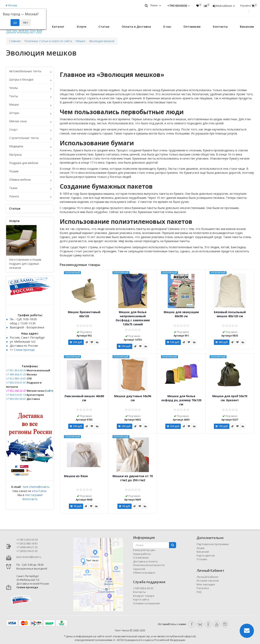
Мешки (14, 104)
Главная (15, 41)
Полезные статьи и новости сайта (48, 41)
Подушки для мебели (24, 163)
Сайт (49, 391)
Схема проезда (24, 350)
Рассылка (203, 588)
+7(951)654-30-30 (143, 588)
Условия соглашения (146, 603)
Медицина (16, 146)
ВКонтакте (30, 499)
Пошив (14, 171)
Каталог (58, 27)
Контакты (220, 27)
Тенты (14, 96)
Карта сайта (141, 599)
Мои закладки (206, 584)
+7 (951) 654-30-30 (27, 540)
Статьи (104, 27)
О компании (141, 558)
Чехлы (13, 88)
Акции (201, 548)
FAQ (199, 592)
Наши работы (142, 554)
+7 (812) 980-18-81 (27, 543)
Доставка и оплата (145, 561)
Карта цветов (206, 555)
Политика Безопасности (149, 565)
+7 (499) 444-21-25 (27, 547)
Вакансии (247, 27)
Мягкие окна (18, 121)
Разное (14, 196)
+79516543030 (179, 6)
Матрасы (15, 155)
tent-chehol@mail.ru (36, 487)
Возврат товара (144, 596)
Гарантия (139, 569)
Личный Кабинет (208, 577)
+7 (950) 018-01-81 (27, 551)
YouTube (39, 491)
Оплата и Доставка (136, 27)
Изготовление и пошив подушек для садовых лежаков (25, 264)
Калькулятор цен (144, 550)
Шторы (14, 113)
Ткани (13, 188)
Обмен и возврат (144, 573)
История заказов (208, 581)
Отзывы (202, 559)
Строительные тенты (24, 138)
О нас (167, 27)
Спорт (13, 130)
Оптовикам (192, 27)
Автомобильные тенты (25, 71)
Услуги (81, 27)
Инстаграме (34, 495)
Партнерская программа (213, 544)
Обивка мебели (20, 180)
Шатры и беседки (21, 79)
